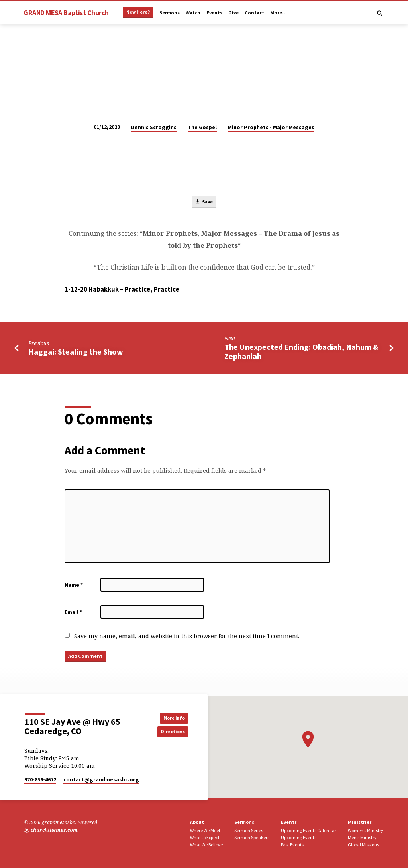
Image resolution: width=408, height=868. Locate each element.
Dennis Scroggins (154, 127)
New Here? (138, 12)
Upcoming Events (299, 837)
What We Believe (206, 845)
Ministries (360, 822)
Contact (254, 13)
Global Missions (363, 845)
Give (233, 13)
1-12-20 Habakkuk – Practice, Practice (122, 290)
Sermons (170, 13)
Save (204, 202)
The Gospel (202, 127)
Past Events (292, 845)
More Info (170, 717)
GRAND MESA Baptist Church (66, 13)
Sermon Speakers (252, 837)
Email (73, 613)
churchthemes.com (54, 830)
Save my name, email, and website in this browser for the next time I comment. (187, 637)
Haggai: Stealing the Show (76, 353)
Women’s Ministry (366, 830)
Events (214, 13)
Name (74, 586)
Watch (193, 13)
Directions (170, 732)
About (197, 822)
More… (279, 13)
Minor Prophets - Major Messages (271, 127)
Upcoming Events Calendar (309, 830)
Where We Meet (205, 830)
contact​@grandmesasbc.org (101, 780)
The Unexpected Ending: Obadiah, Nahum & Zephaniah (301, 353)
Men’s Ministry (362, 837)
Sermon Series (249, 830)
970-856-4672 (40, 780)
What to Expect (205, 837)
